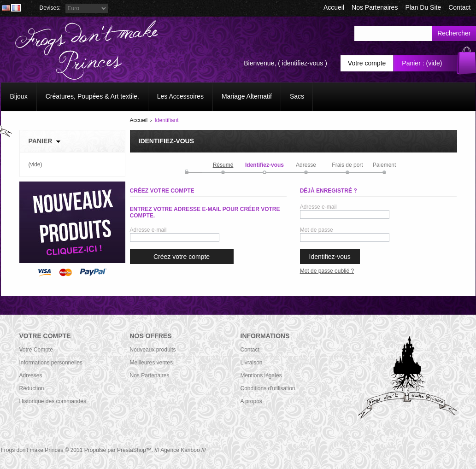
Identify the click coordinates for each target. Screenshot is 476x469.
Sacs (297, 96)
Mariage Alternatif (247, 96)
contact (459, 7)
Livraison (252, 363)
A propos (251, 401)
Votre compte (367, 63)
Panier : (413, 63)
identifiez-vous (303, 63)
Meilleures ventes (151, 363)
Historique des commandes (53, 401)
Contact (250, 350)
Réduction (32, 388)
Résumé (223, 165)
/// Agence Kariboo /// (180, 450)
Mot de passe (317, 230)
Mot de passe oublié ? (327, 271)
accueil (334, 7)
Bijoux (19, 96)
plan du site (423, 7)
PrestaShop (132, 450)
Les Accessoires (180, 96)
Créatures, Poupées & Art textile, (92, 96)
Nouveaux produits (153, 350)
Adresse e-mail (148, 230)
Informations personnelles (51, 363)
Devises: (50, 8)
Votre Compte (36, 350)
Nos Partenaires (375, 7)
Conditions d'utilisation (268, 388)
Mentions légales (261, 375)
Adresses (31, 375)
